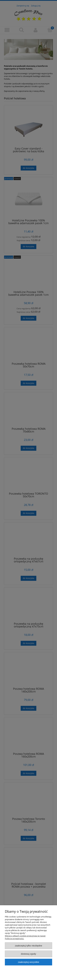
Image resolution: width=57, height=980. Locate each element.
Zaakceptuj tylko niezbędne (28, 946)
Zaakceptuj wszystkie (28, 962)
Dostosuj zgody (29, 954)
